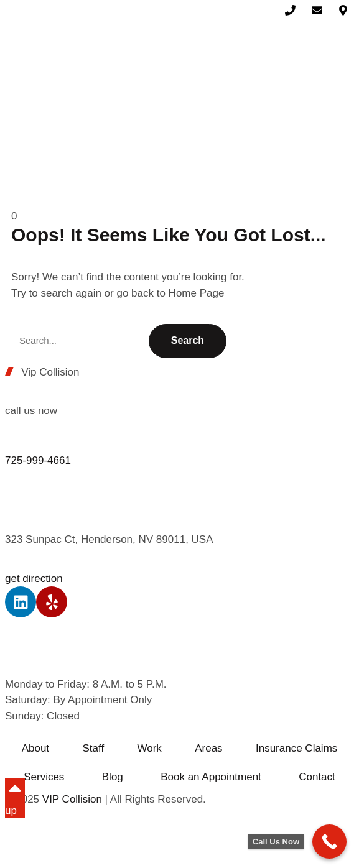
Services (44, 777)
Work (149, 748)
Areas (208, 748)
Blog (113, 777)
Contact (317, 777)
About (35, 748)
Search (188, 340)
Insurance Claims (296, 748)
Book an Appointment (211, 777)
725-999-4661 (38, 460)
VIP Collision (72, 799)
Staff (93, 748)
